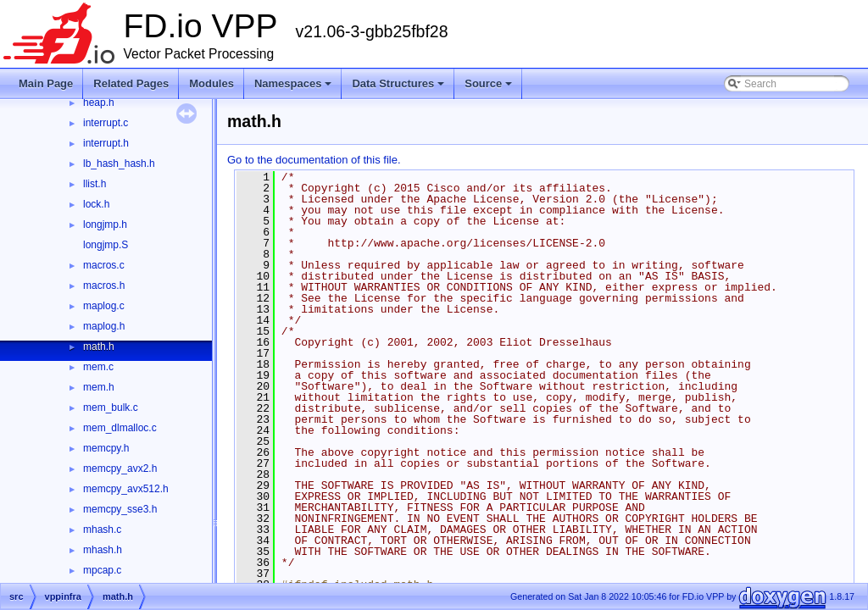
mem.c (98, 367)
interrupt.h (106, 143)
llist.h (95, 184)
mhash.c (102, 530)
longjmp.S (106, 245)
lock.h (96, 204)
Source (488, 83)
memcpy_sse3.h (120, 509)
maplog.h (104, 326)
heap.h (99, 103)
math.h (99, 347)
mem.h (99, 387)
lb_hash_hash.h (119, 164)
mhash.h (103, 550)
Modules (211, 83)
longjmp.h (105, 225)
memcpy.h (106, 448)
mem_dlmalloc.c (120, 428)
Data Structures (398, 83)
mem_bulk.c (111, 408)
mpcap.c (102, 570)
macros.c (104, 265)
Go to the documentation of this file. (314, 160)
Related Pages (131, 83)
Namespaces (293, 83)
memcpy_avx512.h (126, 489)
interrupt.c (106, 123)
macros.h (104, 286)
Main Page (46, 83)
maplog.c (104, 306)
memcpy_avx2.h (120, 469)
